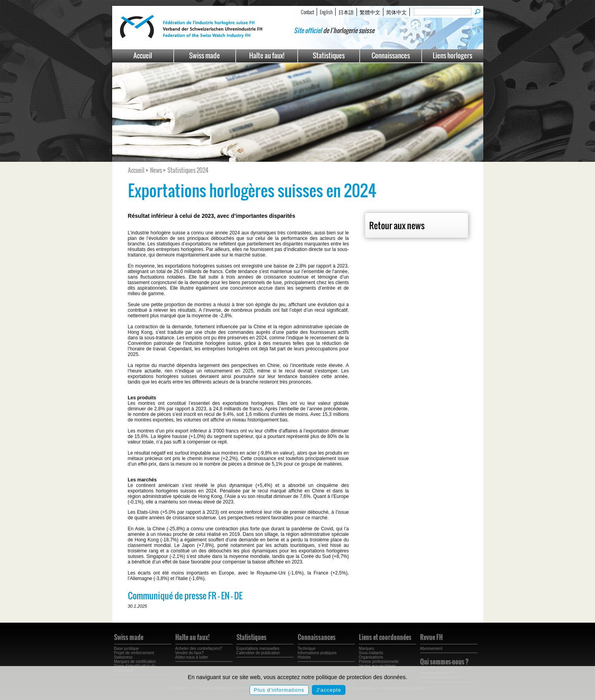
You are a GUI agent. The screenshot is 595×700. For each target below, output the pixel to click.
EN (225, 595)
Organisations (371, 657)
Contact (307, 12)
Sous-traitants (371, 653)
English (326, 12)
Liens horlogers (452, 55)
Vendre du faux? (190, 653)
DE (238, 595)
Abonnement (431, 649)
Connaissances (391, 55)
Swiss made (205, 55)
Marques (367, 649)
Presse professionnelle (379, 662)
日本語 (346, 12)
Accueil (143, 55)
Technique (307, 649)
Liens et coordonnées (385, 637)
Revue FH (431, 637)
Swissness (123, 657)
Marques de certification (135, 662)
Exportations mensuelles (258, 649)
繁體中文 (370, 12)
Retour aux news (397, 225)
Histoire (304, 657)
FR (212, 595)
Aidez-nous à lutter (192, 657)
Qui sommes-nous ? (444, 662)
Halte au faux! (267, 55)
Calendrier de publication (258, 653)
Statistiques (329, 55)
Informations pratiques (317, 653)
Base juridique (127, 649)
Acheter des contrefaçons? (199, 649)
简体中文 (396, 12)
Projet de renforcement (134, 653)
